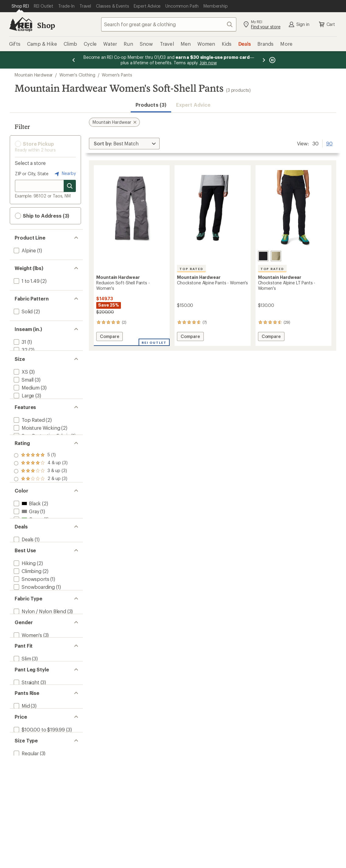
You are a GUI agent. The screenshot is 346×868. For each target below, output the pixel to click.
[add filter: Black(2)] (27, 550)
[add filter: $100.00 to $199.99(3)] (39, 841)
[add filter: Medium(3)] (26, 396)
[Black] (263, 256)
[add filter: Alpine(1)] (24, 250)
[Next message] (264, 60)
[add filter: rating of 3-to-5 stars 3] (41, 504)
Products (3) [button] (151, 105)
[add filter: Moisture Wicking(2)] (36, 450)
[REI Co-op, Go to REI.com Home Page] (21, 24)
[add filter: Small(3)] (23, 388)
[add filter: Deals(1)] (23, 596)
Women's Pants (117, 75)
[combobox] (169, 24)
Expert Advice (193, 105)
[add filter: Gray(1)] (26, 558)
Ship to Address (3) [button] (42, 216)
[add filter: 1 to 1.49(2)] (26, 281)
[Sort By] (124, 144)
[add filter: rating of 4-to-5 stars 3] (41, 496)
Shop (46, 25)
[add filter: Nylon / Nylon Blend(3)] (39, 689)
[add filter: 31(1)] (19, 342)
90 (329, 143)
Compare (109, 337)
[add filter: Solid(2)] (23, 311)
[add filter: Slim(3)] (22, 750)
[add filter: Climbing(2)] (27, 635)
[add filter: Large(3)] (23, 404)
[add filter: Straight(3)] (26, 780)
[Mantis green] (276, 256)
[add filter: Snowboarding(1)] (34, 651)
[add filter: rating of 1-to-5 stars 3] (41, 520)
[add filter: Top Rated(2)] (29, 442)
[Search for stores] (70, 186)
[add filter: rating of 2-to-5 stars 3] (41, 512)
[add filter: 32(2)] (20, 350)
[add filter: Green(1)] (28, 566)
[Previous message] (74, 60)
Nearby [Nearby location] (65, 174)
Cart (327, 24)
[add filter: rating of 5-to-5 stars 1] (41, 488)
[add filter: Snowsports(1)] (31, 643)
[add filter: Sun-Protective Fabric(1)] (41, 458)
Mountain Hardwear (34, 75)
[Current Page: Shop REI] (20, 6)
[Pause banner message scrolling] (272, 60)
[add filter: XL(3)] (20, 412)
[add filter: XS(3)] (20, 380)
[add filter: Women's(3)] (27, 719)
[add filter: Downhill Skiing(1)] (34, 658)
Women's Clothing (77, 75)
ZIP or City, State (32, 174)
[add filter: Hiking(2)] (24, 627)
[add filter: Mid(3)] (21, 811)
